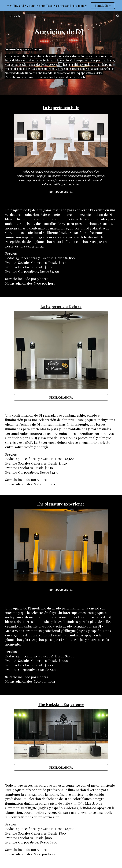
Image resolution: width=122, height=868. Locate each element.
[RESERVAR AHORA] (61, 192)
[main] (61, 31)
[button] (4, 16)
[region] (61, 6)
